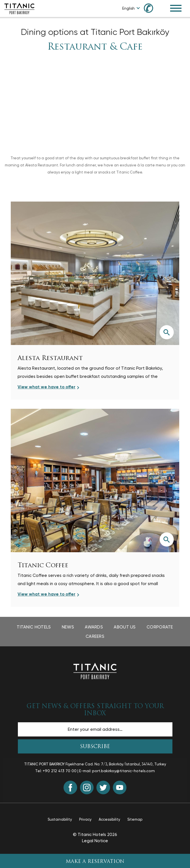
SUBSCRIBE (95, 747)
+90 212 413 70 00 (60, 771)
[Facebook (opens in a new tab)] (70, 787)
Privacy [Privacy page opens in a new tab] (85, 819)
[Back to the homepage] (95, 671)
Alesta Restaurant (50, 358)
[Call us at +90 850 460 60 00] (152, 8)
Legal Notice (95, 841)
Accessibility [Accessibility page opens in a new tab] (109, 819)
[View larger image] (166, 332)
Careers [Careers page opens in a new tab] (95, 636)
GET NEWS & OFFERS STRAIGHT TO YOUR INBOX (95, 710)
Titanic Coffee (43, 566)
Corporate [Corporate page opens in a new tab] (160, 627)
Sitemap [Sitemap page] (135, 819)
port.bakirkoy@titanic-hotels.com (123, 771)
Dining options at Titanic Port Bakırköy (95, 32)
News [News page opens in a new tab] (68, 627)
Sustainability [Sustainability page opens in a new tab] (60, 819)
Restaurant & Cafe (95, 47)
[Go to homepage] (19, 8)
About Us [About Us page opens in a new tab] (125, 627)
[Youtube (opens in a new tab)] (120, 787)
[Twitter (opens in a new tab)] (103, 787)
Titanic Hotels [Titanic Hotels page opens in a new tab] (34, 627)
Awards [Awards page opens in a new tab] (94, 627)
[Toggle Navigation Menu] (176, 8)
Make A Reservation (95, 862)
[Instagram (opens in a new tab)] (87, 787)
